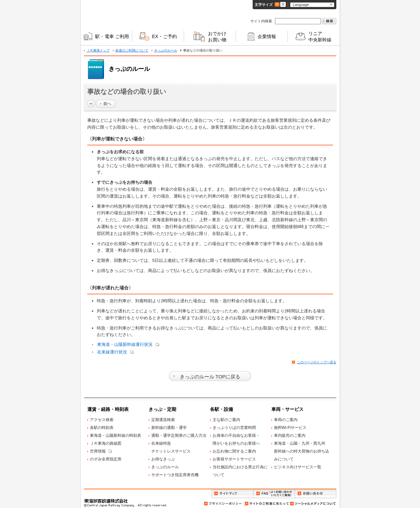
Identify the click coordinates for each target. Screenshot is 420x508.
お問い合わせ (316, 494)
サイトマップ (232, 494)
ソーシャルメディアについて (313, 504)
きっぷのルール (166, 50)
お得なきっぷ (163, 459)
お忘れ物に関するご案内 (234, 451)
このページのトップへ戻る (317, 362)
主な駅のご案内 (226, 420)
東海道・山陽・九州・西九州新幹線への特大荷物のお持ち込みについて (302, 451)
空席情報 (98, 451)
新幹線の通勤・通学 (169, 428)
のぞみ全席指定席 (106, 459)
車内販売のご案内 (290, 435)
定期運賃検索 (163, 420)
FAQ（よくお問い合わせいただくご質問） (274, 494)
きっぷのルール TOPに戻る (210, 377)
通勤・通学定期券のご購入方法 (179, 435)
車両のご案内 (286, 420)
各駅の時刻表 (102, 428)
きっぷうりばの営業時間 (234, 428)
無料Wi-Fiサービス (290, 428)
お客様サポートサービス (234, 459)
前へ (107, 104)
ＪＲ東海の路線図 (106, 443)
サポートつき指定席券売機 (175, 475)
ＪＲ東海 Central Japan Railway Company (115, 14)
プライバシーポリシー (223, 504)
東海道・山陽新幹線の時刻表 (115, 435)
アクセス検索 (102, 420)
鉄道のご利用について (132, 50)
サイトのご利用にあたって (266, 504)
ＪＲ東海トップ (98, 50)
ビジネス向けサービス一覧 (298, 467)
